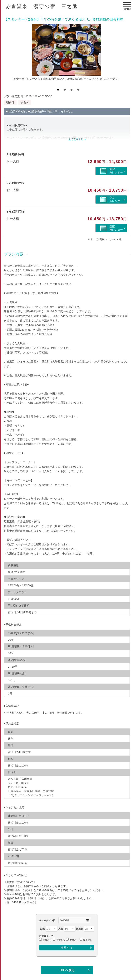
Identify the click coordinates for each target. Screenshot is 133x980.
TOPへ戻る (67, 970)
